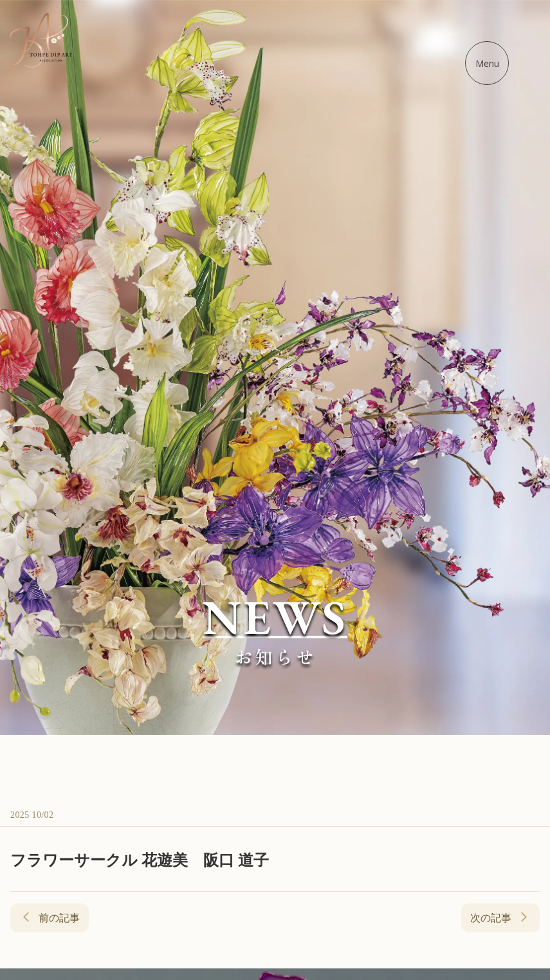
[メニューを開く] (487, 63)
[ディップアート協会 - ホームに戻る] (40, 40)
